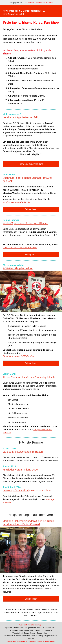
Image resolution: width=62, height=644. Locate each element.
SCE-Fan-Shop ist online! (18, 268)
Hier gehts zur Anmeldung (31, 164)
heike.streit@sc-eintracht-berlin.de (20, 248)
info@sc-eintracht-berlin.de (16, 202)
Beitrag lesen (31, 209)
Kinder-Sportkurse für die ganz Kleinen (25, 223)
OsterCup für (11, 490)
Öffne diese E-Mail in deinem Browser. (38, 3)
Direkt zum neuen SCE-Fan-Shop (19, 356)
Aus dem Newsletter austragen (31, 625)
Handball (24, 490)
